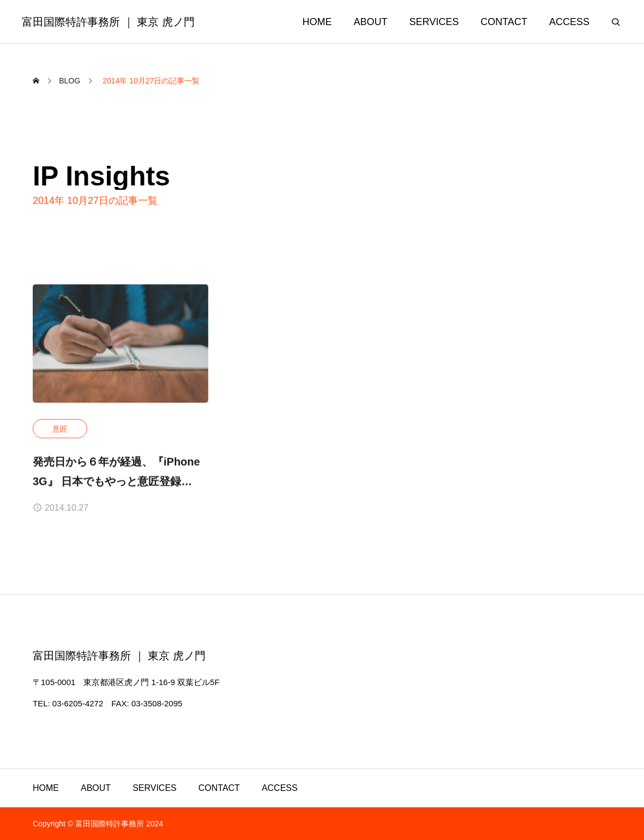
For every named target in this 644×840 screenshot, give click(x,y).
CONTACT (219, 788)
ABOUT (96, 788)
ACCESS (280, 788)
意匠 (60, 429)
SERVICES (155, 788)
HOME (46, 788)
